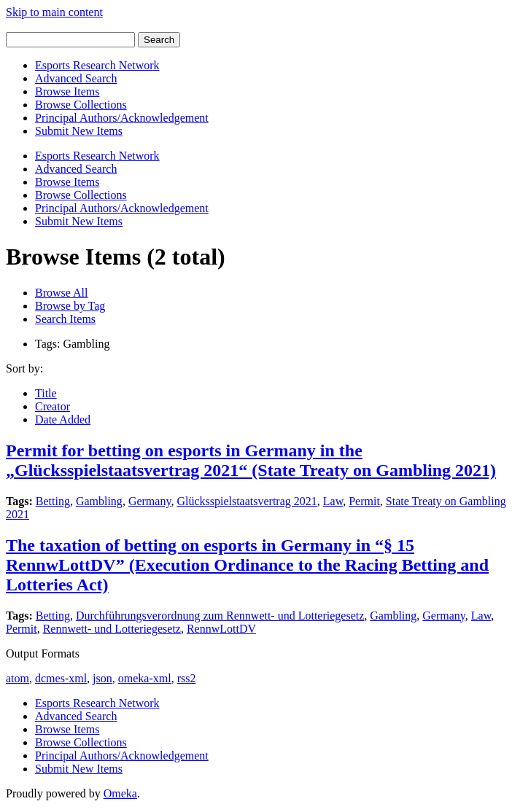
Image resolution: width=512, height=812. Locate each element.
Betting (53, 501)
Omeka (120, 793)
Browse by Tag (70, 306)
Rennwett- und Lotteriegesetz (112, 629)
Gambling (99, 501)
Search (159, 40)
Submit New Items (79, 131)
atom (18, 678)
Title (46, 393)
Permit (364, 501)
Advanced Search (76, 78)
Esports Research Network (97, 65)
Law (333, 501)
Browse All (61, 293)
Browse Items (67, 91)
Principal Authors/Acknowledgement (122, 118)
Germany (150, 501)
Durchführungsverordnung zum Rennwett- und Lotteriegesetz (220, 616)
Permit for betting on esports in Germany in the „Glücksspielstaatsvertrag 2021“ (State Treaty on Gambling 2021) (251, 460)
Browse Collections (81, 105)
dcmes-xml (61, 678)
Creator (53, 406)
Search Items (65, 319)
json (102, 678)
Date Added (63, 419)
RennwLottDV (221, 629)
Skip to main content (54, 12)
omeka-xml (145, 678)
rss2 (187, 678)
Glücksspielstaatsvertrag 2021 (247, 501)
